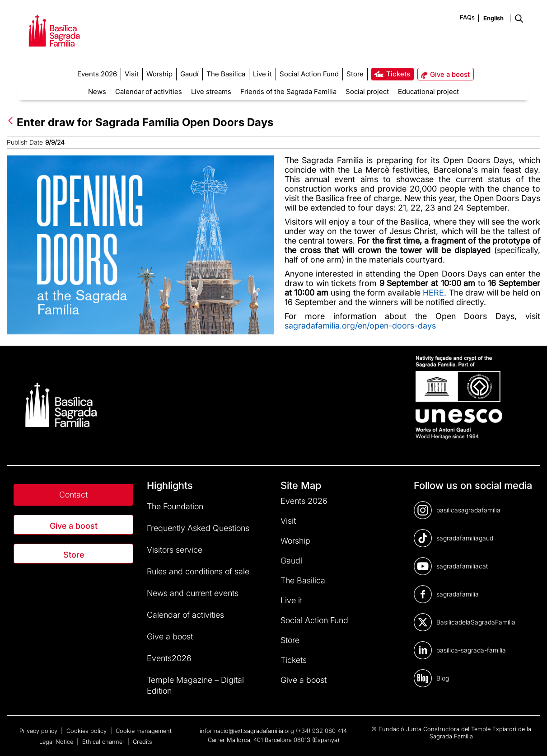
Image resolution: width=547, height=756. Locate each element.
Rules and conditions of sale (198, 571)
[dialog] (530, 738)
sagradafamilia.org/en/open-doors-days (360, 326)
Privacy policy (39, 731)
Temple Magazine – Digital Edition (195, 685)
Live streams (211, 92)
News (97, 92)
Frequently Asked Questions (198, 528)
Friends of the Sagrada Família (288, 92)
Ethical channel (104, 742)
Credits (143, 742)
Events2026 (169, 658)
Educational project (428, 92)
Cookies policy (87, 731)
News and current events (193, 593)
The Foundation (175, 506)
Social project (367, 92)
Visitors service (175, 550)
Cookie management (144, 731)
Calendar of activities (149, 92)
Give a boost (74, 526)
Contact (73, 495)
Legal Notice (57, 742)
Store (74, 555)
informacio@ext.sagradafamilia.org (247, 731)
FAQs (467, 17)
